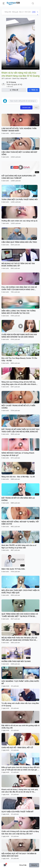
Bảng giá (15, 12)
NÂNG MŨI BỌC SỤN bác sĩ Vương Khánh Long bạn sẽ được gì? (18, 454)
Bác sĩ (21, 12)
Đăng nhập (23, 865)
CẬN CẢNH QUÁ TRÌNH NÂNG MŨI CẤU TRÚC (19, 242)
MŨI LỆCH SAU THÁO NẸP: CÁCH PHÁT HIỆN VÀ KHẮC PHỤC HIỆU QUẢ (20, 592)
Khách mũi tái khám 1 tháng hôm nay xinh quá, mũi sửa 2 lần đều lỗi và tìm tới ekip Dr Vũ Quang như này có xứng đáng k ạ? (20, 791)
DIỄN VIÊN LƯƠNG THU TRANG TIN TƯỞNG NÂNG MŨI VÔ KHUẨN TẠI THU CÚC (19, 312)
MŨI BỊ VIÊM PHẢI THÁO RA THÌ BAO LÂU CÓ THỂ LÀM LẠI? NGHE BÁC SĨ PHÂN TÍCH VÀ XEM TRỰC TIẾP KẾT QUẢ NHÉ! (19, 639)
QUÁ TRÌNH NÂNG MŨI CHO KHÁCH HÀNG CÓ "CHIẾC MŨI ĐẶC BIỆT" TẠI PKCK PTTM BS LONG (20, 615)
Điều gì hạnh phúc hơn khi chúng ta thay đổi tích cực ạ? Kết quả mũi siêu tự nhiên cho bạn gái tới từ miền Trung (20, 769)
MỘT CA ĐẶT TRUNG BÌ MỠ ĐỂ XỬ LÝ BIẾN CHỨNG (18, 407)
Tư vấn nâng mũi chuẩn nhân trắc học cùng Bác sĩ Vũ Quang (20, 704)
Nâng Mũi (8, 12)
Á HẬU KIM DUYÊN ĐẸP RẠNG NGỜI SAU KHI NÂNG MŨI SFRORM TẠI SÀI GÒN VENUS (19, 336)
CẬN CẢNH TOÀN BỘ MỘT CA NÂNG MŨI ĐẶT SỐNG (19, 153)
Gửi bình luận (26, 107)
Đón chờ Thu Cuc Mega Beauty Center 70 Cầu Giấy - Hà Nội (19, 359)
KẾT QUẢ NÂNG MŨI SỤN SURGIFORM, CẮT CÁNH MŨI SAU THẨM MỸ (19, 177)
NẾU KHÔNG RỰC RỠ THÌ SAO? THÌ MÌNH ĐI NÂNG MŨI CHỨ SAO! (19, 855)
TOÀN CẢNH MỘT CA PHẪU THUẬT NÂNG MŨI (20, 200)
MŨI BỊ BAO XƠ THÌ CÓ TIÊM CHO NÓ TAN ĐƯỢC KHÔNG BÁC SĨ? (18, 265)
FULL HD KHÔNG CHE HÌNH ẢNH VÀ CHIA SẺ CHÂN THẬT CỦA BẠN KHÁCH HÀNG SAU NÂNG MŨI (19, 289)
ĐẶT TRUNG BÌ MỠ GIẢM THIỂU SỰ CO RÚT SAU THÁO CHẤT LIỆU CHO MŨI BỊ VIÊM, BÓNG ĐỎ (20, 430)
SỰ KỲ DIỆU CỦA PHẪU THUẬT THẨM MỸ (17, 812)
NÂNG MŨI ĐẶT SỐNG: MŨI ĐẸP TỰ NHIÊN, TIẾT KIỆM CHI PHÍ (20, 523)
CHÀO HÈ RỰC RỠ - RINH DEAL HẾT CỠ (17, 748)
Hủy (36, 107)
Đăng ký (34, 865)
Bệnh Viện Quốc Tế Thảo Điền (13, 569)
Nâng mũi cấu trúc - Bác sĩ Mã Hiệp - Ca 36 (18, 477)
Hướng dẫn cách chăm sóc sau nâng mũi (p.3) (19, 221)
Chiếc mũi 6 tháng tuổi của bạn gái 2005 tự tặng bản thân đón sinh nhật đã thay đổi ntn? (20, 833)
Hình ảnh (30, 12)
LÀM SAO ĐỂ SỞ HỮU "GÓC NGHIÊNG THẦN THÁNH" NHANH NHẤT (19, 130)
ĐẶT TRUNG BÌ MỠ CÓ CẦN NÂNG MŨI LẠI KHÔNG (18, 499)
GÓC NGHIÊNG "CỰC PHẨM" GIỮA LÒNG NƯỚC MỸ (20, 682)
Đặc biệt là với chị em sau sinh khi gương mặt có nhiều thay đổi (20, 727)
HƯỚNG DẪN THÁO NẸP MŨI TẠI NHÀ (16, 661)
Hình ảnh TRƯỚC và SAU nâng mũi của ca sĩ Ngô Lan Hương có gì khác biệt (19, 547)
